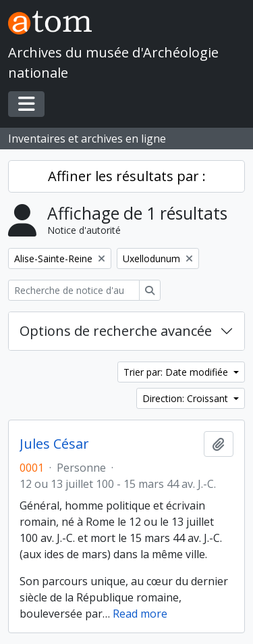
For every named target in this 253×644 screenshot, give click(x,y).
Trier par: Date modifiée (177, 372)
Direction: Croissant (187, 398)
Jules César (54, 444)
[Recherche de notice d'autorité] (74, 290)
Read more (140, 614)
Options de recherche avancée (116, 331)
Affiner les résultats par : (127, 176)
